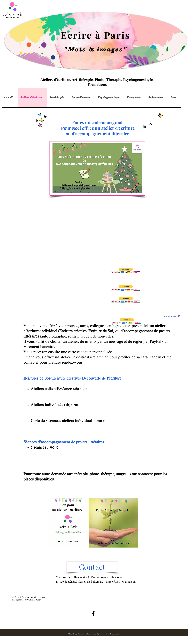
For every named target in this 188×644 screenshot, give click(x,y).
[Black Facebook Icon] (93, 614)
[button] (126, 271)
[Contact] (92, 567)
